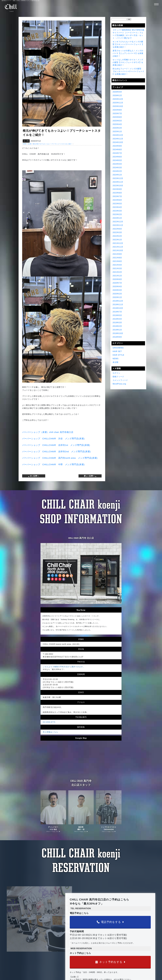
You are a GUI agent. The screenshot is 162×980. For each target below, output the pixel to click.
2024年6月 (117, 157)
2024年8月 (117, 150)
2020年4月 (117, 287)
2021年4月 (117, 265)
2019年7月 (117, 312)
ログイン (116, 373)
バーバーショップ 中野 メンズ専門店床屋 (53, 464)
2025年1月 (117, 132)
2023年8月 (117, 193)
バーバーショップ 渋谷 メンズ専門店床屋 (53, 439)
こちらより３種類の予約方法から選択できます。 (64, 666)
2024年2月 (117, 171)
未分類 (26, 141)
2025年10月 (118, 106)
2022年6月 (117, 229)
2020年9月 (117, 279)
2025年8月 (117, 110)
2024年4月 (117, 164)
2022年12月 (118, 222)
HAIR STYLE (118, 355)
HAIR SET (117, 351)
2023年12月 (118, 178)
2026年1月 (117, 95)
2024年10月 (118, 142)
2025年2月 (117, 128)
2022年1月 (117, 240)
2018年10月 (118, 333)
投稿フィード (118, 377)
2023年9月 (117, 189)
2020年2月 (117, 294)
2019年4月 (117, 319)
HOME (25, 144)
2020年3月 (117, 290)
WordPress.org (119, 384)
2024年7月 (117, 153)
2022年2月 (117, 236)
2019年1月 (117, 330)
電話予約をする (110, 922)
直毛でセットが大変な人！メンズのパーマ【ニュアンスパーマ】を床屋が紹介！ (128, 53)
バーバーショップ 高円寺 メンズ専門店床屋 (60, 458)
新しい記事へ (90, 476)
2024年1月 (117, 175)
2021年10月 (118, 250)
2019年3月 (117, 323)
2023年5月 (117, 204)
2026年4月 (117, 92)
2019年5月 (117, 315)
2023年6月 (117, 200)
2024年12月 (118, 135)
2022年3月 (117, 232)
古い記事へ (33, 476)
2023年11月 (118, 182)
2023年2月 (117, 214)
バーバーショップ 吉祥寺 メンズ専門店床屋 (56, 445)
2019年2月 (117, 326)
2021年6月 (117, 261)
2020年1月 (117, 297)
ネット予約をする (110, 962)
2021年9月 (117, 254)
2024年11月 (118, 139)
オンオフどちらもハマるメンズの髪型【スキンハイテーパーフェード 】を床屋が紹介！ (128, 44)
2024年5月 (117, 160)
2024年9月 (117, 146)
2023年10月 (118, 186)
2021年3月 (117, 268)
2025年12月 (118, 99)
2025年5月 (117, 121)
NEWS (116, 359)
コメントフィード (120, 380)
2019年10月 (118, 308)
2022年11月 (118, 225)
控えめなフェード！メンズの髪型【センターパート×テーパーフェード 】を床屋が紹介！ (128, 71)
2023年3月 (117, 211)
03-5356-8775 (49, 722)
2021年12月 (118, 243)
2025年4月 (117, 124)
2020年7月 (117, 283)
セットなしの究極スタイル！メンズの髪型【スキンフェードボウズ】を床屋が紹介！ (128, 62)
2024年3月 (117, 168)
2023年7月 (117, 196)
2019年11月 (118, 305)
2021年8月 (117, 258)
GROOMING (118, 348)
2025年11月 (118, 103)
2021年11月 (118, 247)
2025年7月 (117, 113)
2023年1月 (117, 218)
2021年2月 (117, 272)
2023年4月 (117, 207)
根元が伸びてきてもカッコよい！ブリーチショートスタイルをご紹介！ (53, 144)
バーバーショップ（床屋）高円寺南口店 (48, 432)
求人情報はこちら (50, 732)
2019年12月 (118, 301)
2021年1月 (117, 276)
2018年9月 (117, 337)
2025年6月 (117, 117)
